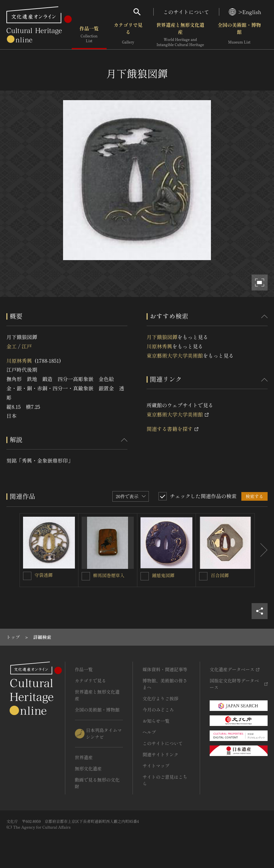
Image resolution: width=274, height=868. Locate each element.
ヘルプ (149, 732)
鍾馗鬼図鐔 (163, 575)
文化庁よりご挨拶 (160, 698)
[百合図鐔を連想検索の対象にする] (203, 576)
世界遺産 (84, 757)
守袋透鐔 (44, 575)
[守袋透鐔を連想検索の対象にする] (27, 576)
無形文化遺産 (88, 768)
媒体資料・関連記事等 (165, 669)
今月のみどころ (158, 710)
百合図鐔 (220, 575)
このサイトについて (186, 12)
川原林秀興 (19, 361)
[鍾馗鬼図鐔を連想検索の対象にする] (145, 576)
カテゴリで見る (128, 35)
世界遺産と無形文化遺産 (180, 35)
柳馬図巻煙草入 (109, 575)
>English (245, 12)
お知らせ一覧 (156, 721)
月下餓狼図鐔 (162, 337)
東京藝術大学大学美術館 (175, 355)
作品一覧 (89, 35)
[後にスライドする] (261, 550)
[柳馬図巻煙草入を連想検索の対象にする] (86, 576)
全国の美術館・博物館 (239, 35)
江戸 (27, 346)
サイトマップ (156, 766)
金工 (12, 346)
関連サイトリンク (160, 754)
